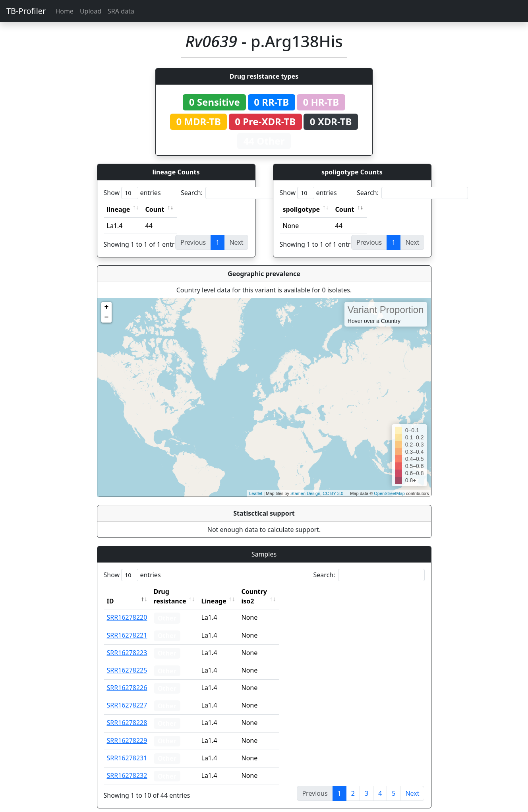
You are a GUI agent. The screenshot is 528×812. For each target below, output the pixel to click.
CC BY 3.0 (333, 493)
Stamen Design (305, 493)
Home (64, 11)
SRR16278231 (127, 748)
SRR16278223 (127, 643)
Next (412, 784)
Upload (91, 11)
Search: (236, 193)
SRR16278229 (127, 731)
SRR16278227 (127, 696)
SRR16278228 (127, 713)
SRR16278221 (127, 626)
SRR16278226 (127, 678)
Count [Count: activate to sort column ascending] (155, 209)
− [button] (107, 317)
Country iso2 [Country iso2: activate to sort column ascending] (279, 592)
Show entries (132, 193)
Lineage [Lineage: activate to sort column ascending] (231, 592)
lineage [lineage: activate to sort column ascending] (119, 209)
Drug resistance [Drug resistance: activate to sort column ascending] (179, 592)
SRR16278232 (127, 766)
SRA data (121, 11)
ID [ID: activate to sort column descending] (110, 592)
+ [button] (107, 307)
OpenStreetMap (389, 493)
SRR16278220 (127, 608)
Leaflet (256, 493)
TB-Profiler (26, 11)
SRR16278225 (127, 661)
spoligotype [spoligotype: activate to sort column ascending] (302, 209)
